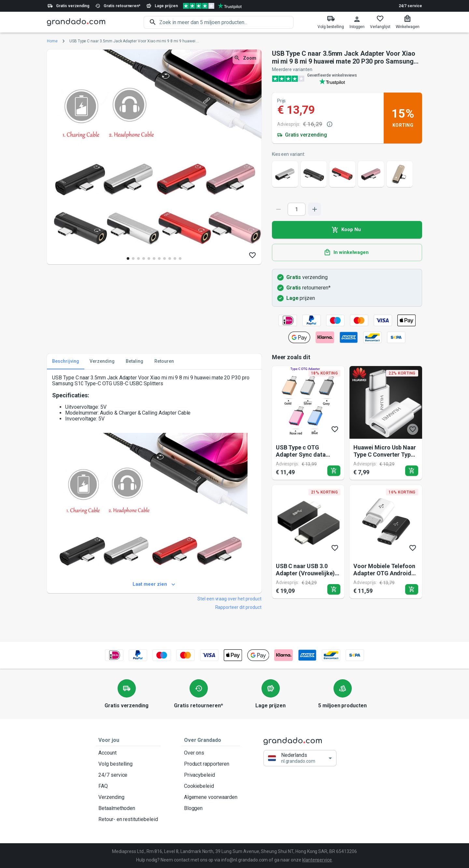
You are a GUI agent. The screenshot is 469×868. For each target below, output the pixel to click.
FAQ (128, 786)
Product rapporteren (211, 764)
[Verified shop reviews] (212, 6)
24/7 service (410, 6)
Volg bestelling (128, 764)
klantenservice (317, 860)
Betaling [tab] (135, 361)
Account (128, 753)
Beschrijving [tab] (66, 361)
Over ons (211, 753)
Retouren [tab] (164, 361)
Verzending (128, 797)
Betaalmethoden (128, 808)
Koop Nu (347, 230)
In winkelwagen (347, 253)
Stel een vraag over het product (229, 599)
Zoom (246, 58)
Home (52, 41)
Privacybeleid (211, 775)
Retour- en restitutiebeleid (128, 819)
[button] (300, 758)
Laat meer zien (154, 584)
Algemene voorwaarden (211, 797)
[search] (226, 22)
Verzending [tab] (102, 361)
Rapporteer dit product (238, 607)
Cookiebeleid (211, 786)
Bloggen (211, 808)
